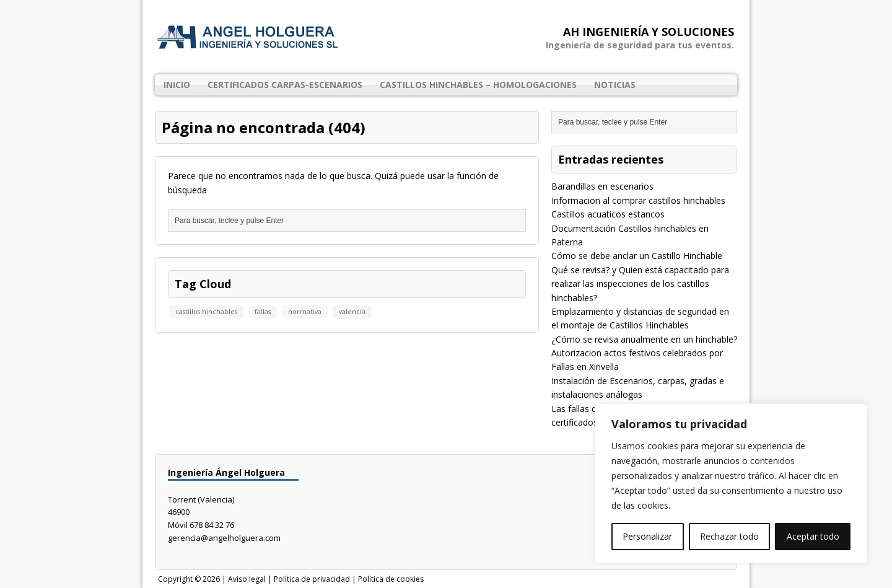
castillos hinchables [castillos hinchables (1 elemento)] (206, 312)
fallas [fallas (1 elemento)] (263, 312)
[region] (731, 483)
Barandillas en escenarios (602, 186)
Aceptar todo (813, 536)
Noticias (615, 85)
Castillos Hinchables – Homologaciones (478, 85)
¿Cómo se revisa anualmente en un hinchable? (644, 339)
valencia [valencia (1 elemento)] (352, 312)
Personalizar (647, 536)
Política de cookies (391, 579)
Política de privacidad (312, 579)
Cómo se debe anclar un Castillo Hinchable (637, 256)
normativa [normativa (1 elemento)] (305, 312)
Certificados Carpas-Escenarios (285, 85)
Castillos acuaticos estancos (608, 214)
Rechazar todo (729, 536)
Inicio (177, 85)
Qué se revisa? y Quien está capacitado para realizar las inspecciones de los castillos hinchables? (640, 284)
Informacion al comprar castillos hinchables (638, 200)
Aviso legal (247, 579)
